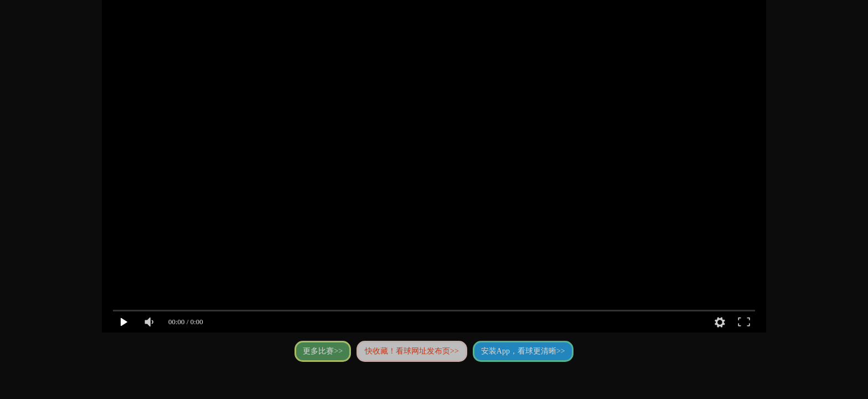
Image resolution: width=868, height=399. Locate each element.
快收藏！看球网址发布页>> (412, 351)
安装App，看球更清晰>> (523, 351)
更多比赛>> (323, 351)
